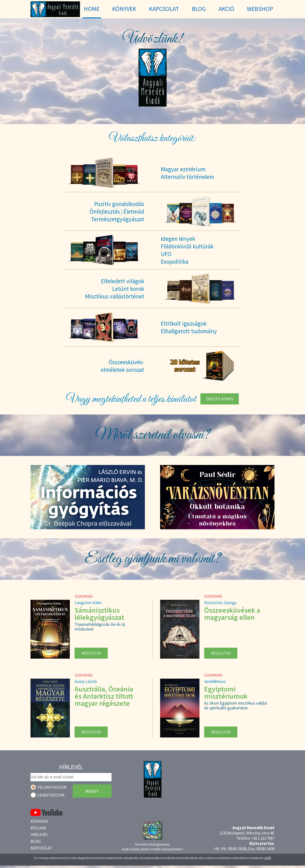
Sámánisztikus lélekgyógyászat (99, 614)
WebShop (260, 9)
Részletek (91, 653)
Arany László (86, 681)
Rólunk (38, 828)
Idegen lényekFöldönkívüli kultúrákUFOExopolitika (187, 250)
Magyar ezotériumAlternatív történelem (188, 173)
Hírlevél (39, 835)
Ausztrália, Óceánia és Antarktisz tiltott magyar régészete (104, 696)
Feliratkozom (52, 787)
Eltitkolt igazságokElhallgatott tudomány (189, 327)
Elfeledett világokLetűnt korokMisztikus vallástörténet (115, 289)
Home (92, 9)
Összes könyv (220, 399)
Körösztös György (220, 603)
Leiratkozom (51, 795)
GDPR (268, 858)
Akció (226, 9)
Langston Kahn (88, 603)
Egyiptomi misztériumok (226, 692)
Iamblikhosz (215, 681)
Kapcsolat (41, 848)
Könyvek (39, 821)
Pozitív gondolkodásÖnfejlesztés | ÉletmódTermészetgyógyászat (117, 212)
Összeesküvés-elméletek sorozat (122, 366)
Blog (36, 841)
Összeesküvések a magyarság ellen (232, 614)
